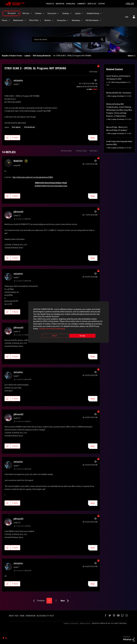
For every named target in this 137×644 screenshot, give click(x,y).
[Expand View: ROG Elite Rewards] (100, 20)
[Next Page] (65, 601)
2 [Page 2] (56, 601)
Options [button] (131, 56)
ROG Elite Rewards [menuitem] (92, 20)
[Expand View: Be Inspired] (18, 13)
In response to (23, 219)
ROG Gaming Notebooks (42, 56)
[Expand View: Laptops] (83, 13)
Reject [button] (55, 336)
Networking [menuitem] (76, 20)
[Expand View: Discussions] (58, 13)
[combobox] (69, 39)
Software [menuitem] (38, 13)
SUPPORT (102, 4)
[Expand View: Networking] (82, 20)
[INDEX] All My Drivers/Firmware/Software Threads (51, 183)
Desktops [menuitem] (66, 13)
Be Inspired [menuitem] (12, 13)
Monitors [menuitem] (48, 20)
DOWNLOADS (71, 4)
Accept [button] (82, 336)
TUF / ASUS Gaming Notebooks (117, 82)
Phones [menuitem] (5, 20)
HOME (22, 616)
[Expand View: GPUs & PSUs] (40, 20)
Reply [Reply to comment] (93, 196)
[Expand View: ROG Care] (31, 13)
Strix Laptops (16, 127)
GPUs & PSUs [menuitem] (34, 20)
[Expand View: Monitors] (53, 20)
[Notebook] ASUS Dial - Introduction (119, 93)
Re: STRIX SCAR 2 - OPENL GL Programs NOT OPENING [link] (72, 56)
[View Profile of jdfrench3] (18, 212)
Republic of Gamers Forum (12, 56)
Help (127, 17)
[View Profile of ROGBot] (95, 89)
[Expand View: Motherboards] (25, 20)
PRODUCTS (50, 4)
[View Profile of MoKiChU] (18, 161)
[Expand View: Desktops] (71, 13)
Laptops (27, 56)
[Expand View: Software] (43, 13)
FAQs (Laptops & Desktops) (116, 96)
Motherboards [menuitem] (18, 20)
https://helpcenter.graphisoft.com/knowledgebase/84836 (33, 177)
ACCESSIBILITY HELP (45, 616)
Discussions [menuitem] (52, 13)
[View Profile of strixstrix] (18, 80)
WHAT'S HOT (92, 4)
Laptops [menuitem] (78, 13)
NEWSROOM (31, 616)
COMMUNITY (81, 4)
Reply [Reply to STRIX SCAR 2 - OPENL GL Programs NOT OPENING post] (93, 138)
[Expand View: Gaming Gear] (68, 20)
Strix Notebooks (30, 127)
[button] (8, 138)
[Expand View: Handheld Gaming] (101, 13)
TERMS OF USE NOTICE (71, 623)
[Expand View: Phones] (9, 20)
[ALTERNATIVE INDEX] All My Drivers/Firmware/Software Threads (51, 186)
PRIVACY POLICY (85, 623)
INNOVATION (60, 4)
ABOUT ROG (14, 616)
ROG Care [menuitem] (26, 13)
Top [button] (6, 638)
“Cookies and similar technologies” (52, 329)
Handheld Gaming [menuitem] (93, 13)
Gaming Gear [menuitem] (61, 20)
